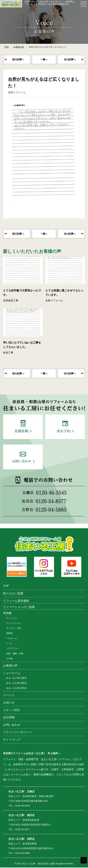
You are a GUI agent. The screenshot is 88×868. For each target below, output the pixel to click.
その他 (9, 659)
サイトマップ (12, 740)
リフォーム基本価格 (16, 601)
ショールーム (12, 674)
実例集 (7, 614)
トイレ (9, 644)
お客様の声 (19, 47)
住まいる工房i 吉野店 (16, 689)
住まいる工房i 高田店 (16, 684)
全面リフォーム (17, 92)
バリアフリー (13, 649)
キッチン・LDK (14, 629)
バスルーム (12, 639)
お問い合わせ (12, 725)
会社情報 (9, 718)
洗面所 (9, 634)
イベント (9, 696)
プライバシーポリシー (18, 733)
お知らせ (9, 703)
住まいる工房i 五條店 (16, 679)
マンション (12, 619)
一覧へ (44, 60)
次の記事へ (70, 60)
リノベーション (14, 624)
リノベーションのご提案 (19, 607)
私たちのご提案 (13, 594)
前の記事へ (18, 60)
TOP (7, 47)
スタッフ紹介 (12, 710)
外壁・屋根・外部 (15, 654)
